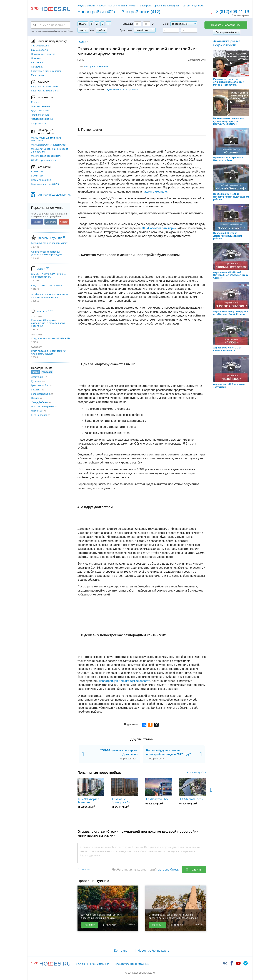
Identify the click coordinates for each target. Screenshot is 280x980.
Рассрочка (37, 63)
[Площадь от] (138, 24)
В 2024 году (37, 176)
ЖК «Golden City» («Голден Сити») (49, 145)
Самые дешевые (40, 46)
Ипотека (36, 58)
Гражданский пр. (40, 385)
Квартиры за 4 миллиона (45, 91)
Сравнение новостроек (167, 6)
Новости (102, 6)
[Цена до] (189, 30)
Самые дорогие (40, 50)
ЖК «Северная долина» (44, 160)
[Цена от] (171, 30)
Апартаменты (39, 123)
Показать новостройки (226, 25)
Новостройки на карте (153, 951)
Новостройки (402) (96, 12)
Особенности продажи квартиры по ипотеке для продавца (49, 296)
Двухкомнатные (40, 111)
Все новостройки (197, 772)
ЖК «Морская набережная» (46, 156)
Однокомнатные (40, 106)
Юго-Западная (39, 415)
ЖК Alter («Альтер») (193, 789)
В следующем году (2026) (45, 184)
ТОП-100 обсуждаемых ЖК (54, 194)
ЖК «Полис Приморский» (125, 791)
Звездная (36, 390)
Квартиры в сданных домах (46, 71)
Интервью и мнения (96, 66)
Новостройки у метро (43, 54)
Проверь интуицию (51, 238)
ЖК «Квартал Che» (159, 789)
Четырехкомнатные (42, 119)
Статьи (43, 269)
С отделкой (37, 67)
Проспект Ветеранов (42, 406)
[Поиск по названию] (51, 25)
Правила (84, 869)
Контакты (121, 951)
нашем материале (155, 192)
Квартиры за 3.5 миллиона (46, 87)
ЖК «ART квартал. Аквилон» (91, 791)
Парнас (35, 398)
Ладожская (37, 411)
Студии (35, 102)
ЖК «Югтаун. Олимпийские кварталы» (46, 139)
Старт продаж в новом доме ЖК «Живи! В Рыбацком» (49, 352)
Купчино (36, 381)
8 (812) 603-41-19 (233, 12)
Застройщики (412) (141, 12)
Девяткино (37, 377)
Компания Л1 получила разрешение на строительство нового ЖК (48, 323)
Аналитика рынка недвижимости (227, 43)
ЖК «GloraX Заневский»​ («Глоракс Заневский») (49, 150)
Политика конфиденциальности (92, 964)
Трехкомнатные (40, 115)
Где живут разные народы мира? (49, 243)
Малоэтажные (39, 75)
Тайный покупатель (193, 6)
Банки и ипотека (118, 6)
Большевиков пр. (41, 394)
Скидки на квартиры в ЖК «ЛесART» (51, 338)
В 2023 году (37, 172)
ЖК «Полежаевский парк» (159, 228)
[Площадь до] (147, 24)
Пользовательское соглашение (131, 964)
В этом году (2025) (41, 180)
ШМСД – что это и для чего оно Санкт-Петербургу (48, 275)
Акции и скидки (86, 6)
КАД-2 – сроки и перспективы (47, 286)
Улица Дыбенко (40, 402)
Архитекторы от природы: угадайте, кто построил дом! (47, 253)
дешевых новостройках (122, 89)
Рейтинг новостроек (140, 6)
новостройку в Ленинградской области (125, 681)
